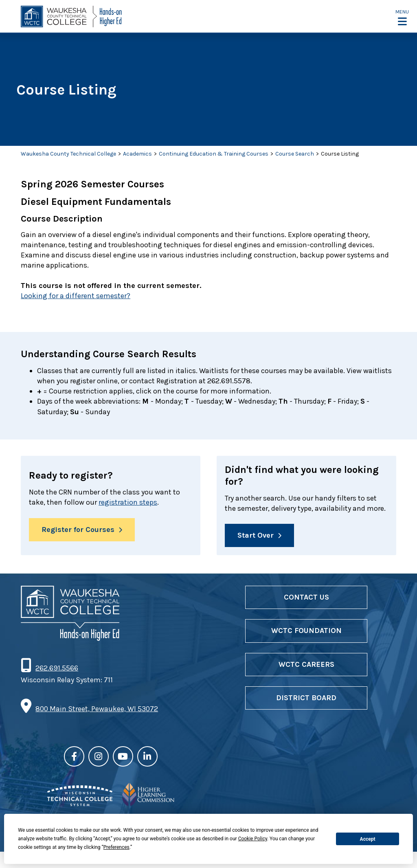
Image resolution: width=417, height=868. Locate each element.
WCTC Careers (306, 664)
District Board (306, 698)
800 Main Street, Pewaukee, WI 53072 (97, 709)
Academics (137, 154)
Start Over (256, 535)
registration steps (128, 503)
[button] (402, 17)
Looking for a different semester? (76, 296)
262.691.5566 (57, 668)
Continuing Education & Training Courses (214, 154)
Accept (368, 839)
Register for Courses (78, 530)
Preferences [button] (116, 847)
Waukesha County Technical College (68, 154)
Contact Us (306, 597)
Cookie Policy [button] (253, 839)
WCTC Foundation (306, 631)
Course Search (295, 154)
